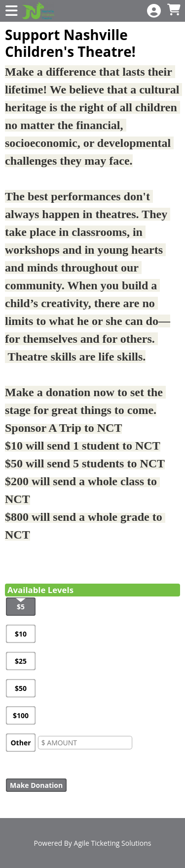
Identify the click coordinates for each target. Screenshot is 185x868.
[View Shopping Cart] (174, 10)
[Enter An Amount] (85, 743)
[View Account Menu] (154, 11)
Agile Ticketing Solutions (113, 843)
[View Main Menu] (11, 11)
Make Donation (36, 785)
